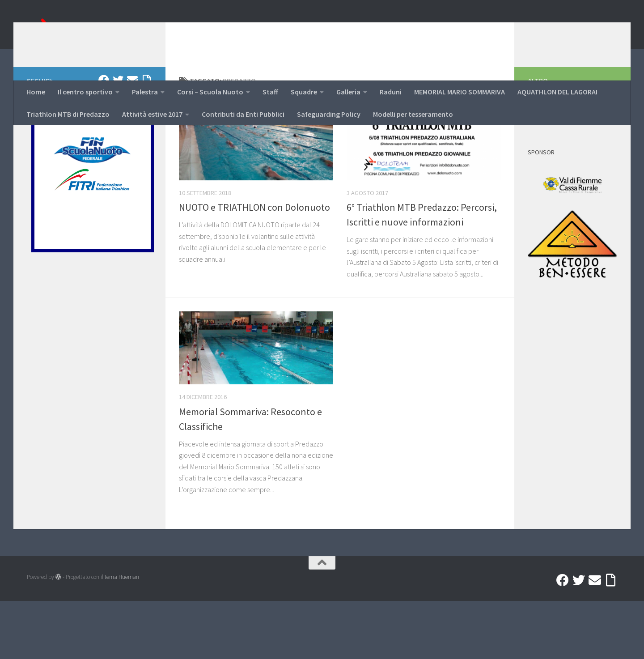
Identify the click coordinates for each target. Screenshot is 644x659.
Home (36, 92)
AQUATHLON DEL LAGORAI (557, 92)
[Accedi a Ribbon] (147, 138)
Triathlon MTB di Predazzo (68, 114)
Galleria (348, 92)
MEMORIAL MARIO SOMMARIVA (460, 92)
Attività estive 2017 (152, 114)
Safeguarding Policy (329, 114)
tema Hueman (122, 635)
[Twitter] (118, 138)
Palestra (145, 92)
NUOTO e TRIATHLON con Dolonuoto (254, 265)
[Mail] (132, 138)
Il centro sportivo (85, 92)
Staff (270, 92)
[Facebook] (104, 138)
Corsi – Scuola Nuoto (210, 92)
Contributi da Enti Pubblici (243, 114)
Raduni (391, 92)
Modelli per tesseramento (413, 114)
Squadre (304, 92)
